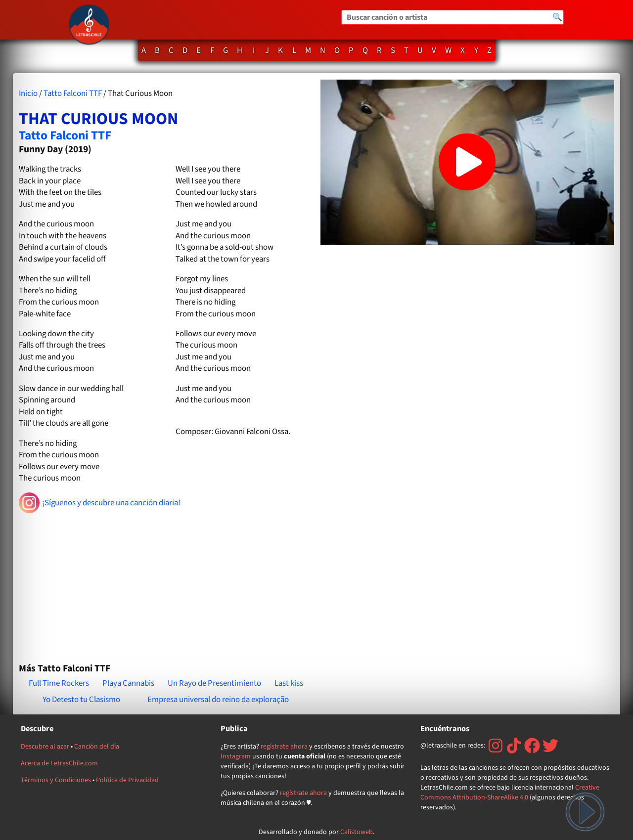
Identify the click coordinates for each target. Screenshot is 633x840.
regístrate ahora (284, 747)
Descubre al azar (45, 747)
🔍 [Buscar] (557, 17)
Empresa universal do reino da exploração (218, 700)
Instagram (236, 756)
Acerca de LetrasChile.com (59, 763)
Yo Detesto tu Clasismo (81, 700)
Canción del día (97, 747)
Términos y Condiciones (56, 780)
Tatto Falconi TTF (73, 93)
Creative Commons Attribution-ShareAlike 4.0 (510, 793)
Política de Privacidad (127, 780)
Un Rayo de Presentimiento (214, 683)
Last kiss (289, 683)
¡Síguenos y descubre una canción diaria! (100, 503)
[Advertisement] (166, 584)
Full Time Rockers (59, 683)
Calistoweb (357, 832)
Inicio (28, 93)
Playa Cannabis (128, 683)
